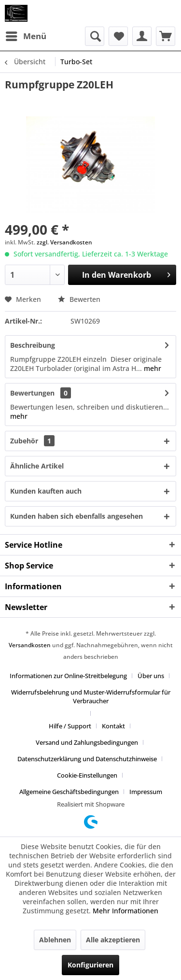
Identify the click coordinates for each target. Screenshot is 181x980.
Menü (26, 35)
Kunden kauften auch (46, 491)
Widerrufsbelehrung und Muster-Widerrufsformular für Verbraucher (91, 696)
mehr (152, 368)
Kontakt (113, 726)
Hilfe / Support (70, 726)
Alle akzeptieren (113, 940)
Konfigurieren (90, 965)
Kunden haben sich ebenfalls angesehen (77, 516)
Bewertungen (32, 393)
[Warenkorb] (166, 36)
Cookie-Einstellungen (87, 775)
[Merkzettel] (118, 36)
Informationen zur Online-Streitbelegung (68, 676)
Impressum (146, 792)
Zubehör (32, 441)
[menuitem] (26, 36)
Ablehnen (55, 940)
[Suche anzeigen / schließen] (95, 36)
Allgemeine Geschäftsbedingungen (69, 792)
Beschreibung (33, 345)
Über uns (151, 676)
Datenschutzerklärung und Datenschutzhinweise (87, 759)
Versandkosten (30, 645)
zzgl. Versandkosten (64, 242)
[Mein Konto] (142, 36)
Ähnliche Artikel (37, 466)
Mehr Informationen (125, 911)
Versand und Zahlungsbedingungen (87, 742)
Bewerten (79, 299)
